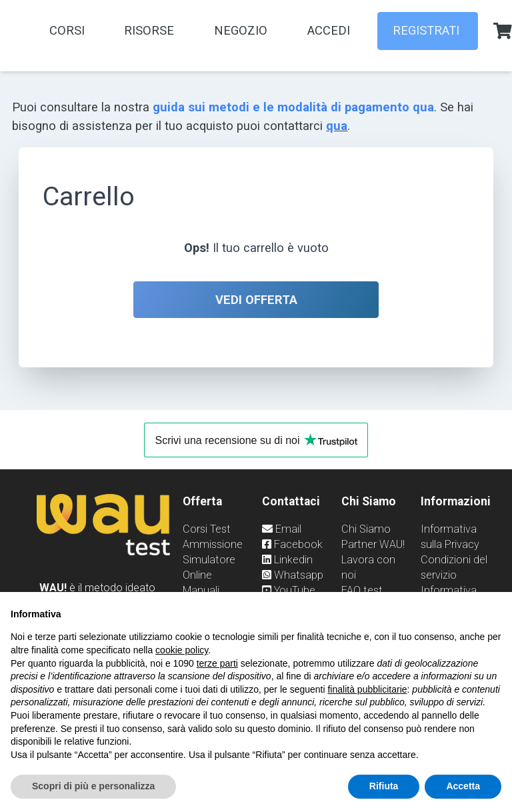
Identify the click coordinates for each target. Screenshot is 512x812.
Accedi (329, 30)
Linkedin (287, 560)
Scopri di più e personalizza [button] (93, 786)
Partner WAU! (373, 544)
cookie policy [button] (182, 650)
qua (337, 126)
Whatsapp (293, 575)
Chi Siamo (366, 529)
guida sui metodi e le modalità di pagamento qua (293, 107)
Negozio (241, 30)
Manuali (201, 590)
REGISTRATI (428, 30)
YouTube (289, 590)
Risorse (149, 30)
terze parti (217, 663)
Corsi (67, 30)
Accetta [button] (463, 786)
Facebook (292, 544)
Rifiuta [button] (384, 786)
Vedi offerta (256, 300)
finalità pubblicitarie (367, 689)
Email (282, 529)
